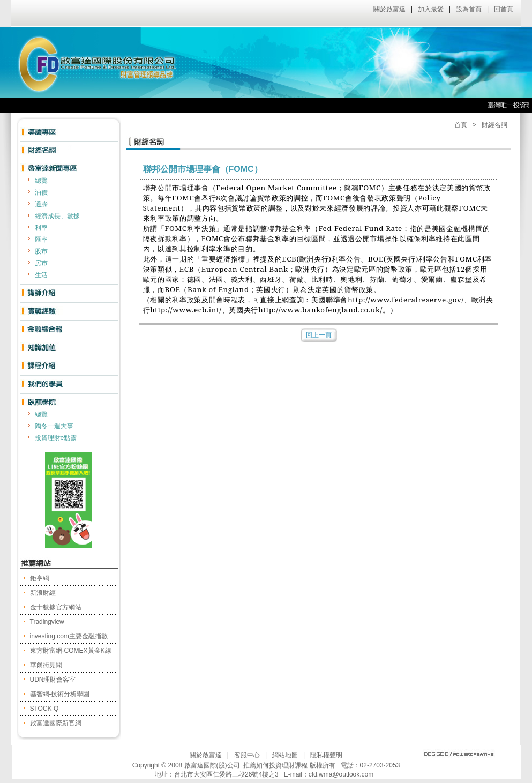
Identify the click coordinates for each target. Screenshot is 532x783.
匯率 (41, 240)
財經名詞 (494, 125)
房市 (41, 263)
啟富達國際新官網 (56, 723)
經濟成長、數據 (57, 216)
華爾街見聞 (46, 665)
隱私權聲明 (326, 755)
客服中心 (247, 755)
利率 (41, 228)
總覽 (41, 181)
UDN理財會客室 (53, 680)
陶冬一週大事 (54, 426)
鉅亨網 (40, 578)
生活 (41, 275)
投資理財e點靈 (56, 438)
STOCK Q (44, 709)
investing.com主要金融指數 (69, 636)
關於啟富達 (389, 9)
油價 (41, 192)
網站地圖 (285, 755)
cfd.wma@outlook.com (341, 774)
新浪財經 (43, 593)
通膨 (41, 204)
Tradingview (47, 622)
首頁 (461, 125)
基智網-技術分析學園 (60, 694)
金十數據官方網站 (56, 607)
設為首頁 (469, 9)
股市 (41, 251)
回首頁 (504, 9)
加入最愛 (431, 9)
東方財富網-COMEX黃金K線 (71, 651)
